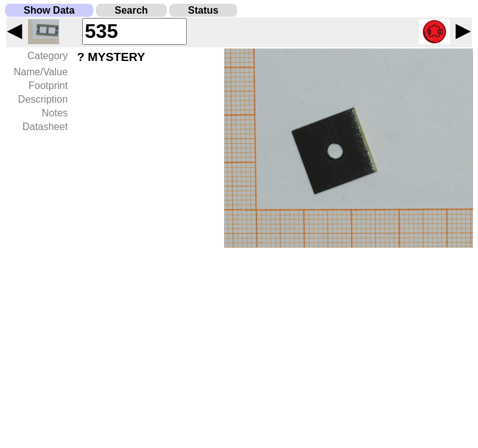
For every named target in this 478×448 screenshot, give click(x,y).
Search (131, 10)
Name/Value (41, 72)
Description (43, 99)
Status (203, 10)
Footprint (48, 86)
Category (48, 56)
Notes (55, 113)
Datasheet (45, 127)
